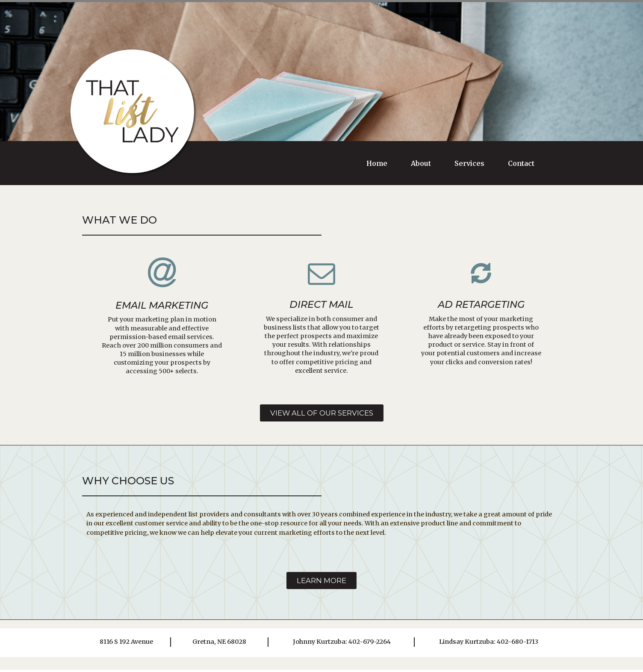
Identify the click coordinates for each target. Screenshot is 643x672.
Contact (521, 163)
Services (469, 163)
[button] (321, 414)
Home (377, 163)
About (421, 163)
